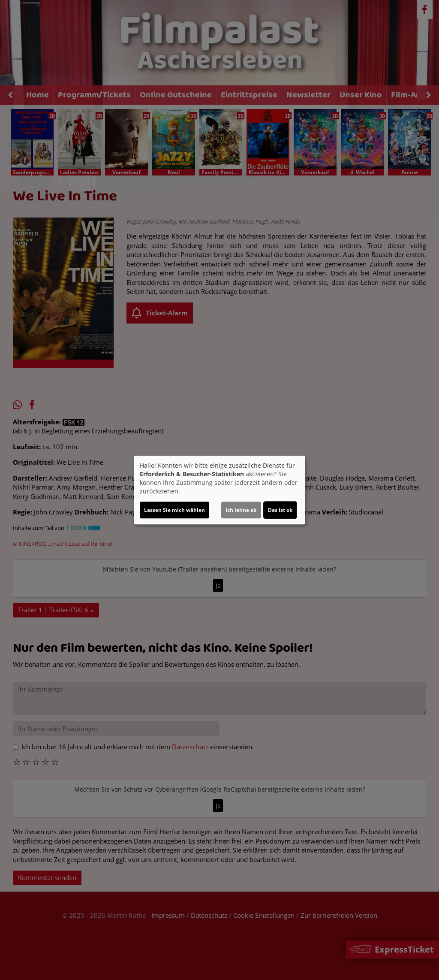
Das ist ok (280, 510)
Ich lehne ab (241, 510)
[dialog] (219, 490)
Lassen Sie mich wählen (174, 510)
